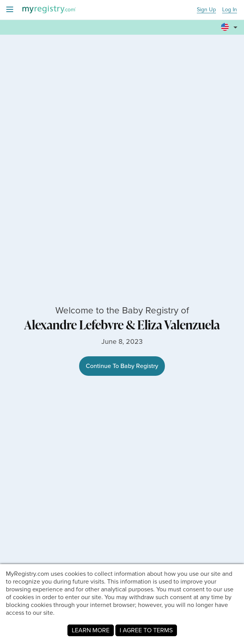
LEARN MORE (91, 630)
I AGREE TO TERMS (146, 630)
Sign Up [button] (206, 10)
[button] (230, 24)
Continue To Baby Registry (122, 366)
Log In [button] (230, 10)
